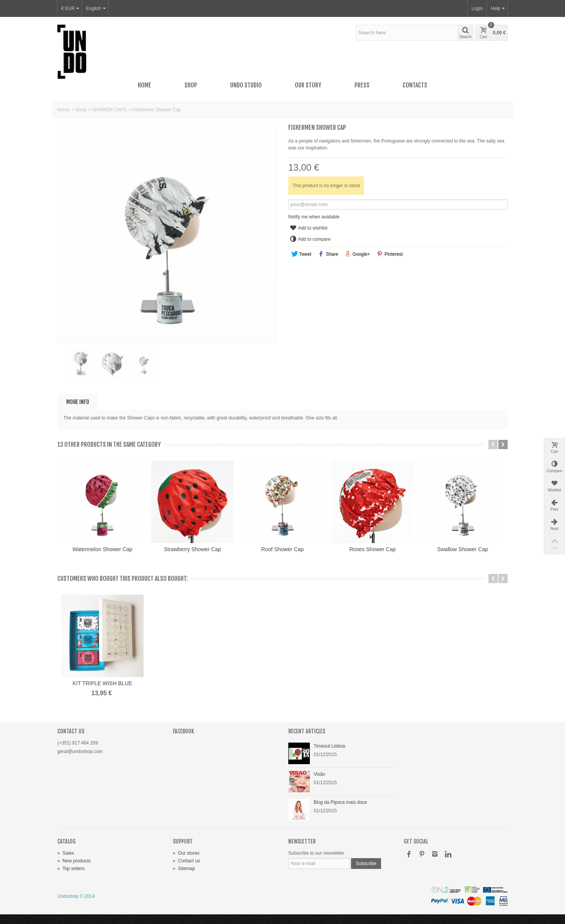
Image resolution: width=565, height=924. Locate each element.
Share (328, 254)
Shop (191, 85)
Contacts (415, 85)
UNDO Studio (246, 85)
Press (362, 85)
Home (145, 85)
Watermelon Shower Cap (102, 549)
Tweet (301, 254)
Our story (308, 85)
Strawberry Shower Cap (192, 549)
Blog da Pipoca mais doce (340, 802)
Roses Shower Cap (373, 549)
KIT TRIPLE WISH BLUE (103, 683)
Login (477, 8)
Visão (319, 774)
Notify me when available (314, 217)
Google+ (357, 254)
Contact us (186, 861)
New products (74, 861)
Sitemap (184, 869)
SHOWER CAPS (109, 110)
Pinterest (390, 254)
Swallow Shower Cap (463, 549)
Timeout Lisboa (329, 746)
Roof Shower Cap (282, 549)
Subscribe (366, 864)
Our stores (186, 853)
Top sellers (71, 869)
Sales (66, 853)
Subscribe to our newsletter (316, 853)
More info (78, 402)
